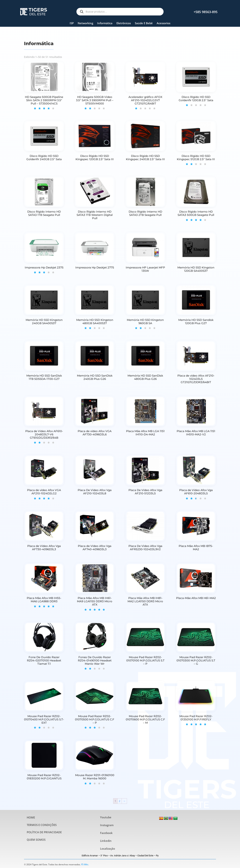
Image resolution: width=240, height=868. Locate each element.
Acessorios (163, 23)
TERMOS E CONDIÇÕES (42, 825)
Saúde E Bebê (144, 23)
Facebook (106, 833)
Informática (105, 23)
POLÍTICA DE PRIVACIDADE (44, 832)
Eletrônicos (124, 23)
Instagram (107, 825)
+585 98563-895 (206, 12)
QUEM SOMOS (36, 840)
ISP (72, 23)
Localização (108, 849)
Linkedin (106, 841)
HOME (31, 817)
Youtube (106, 817)
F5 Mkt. (85, 864)
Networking (85, 23)
